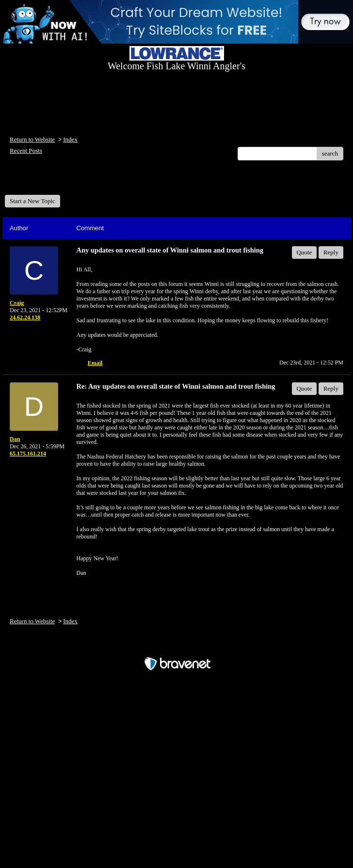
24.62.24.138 (25, 317)
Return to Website (32, 139)
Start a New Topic (32, 201)
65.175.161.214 (28, 454)
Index (70, 139)
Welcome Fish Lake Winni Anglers (57, 181)
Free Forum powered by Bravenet (176, 647)
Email (95, 363)
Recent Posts (26, 150)
